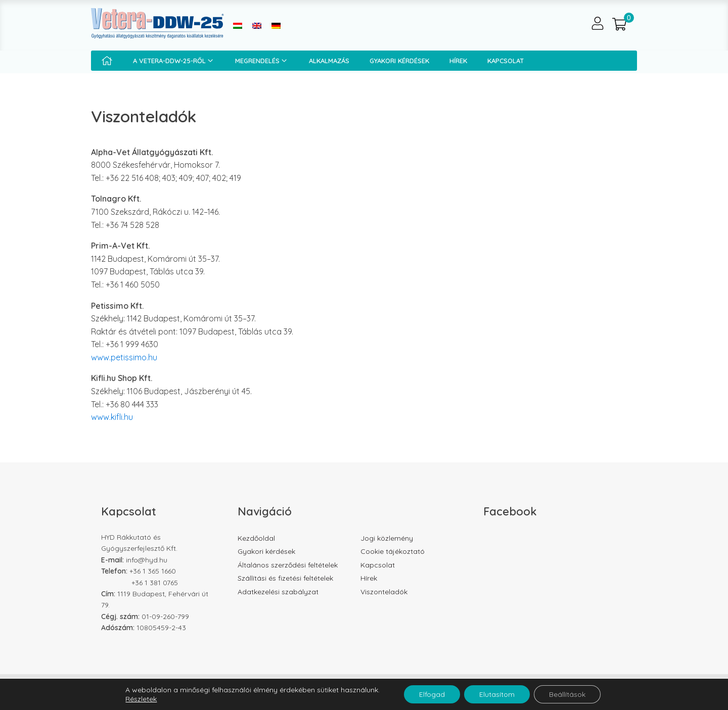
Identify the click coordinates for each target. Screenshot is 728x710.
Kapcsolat (506, 61)
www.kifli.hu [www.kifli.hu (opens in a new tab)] (112, 417)
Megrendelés (262, 61)
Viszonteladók (384, 592)
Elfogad (432, 694)
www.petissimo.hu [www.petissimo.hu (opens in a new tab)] (124, 357)
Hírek (458, 61)
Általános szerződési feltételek (288, 565)
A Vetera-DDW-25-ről (174, 61)
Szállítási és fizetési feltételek (285, 578)
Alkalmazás (329, 61)
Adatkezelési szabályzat (278, 592)
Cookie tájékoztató (393, 551)
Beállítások (567, 694)
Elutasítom (497, 694)
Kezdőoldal (256, 538)
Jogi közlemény (387, 538)
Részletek (141, 699)
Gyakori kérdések (399, 61)
